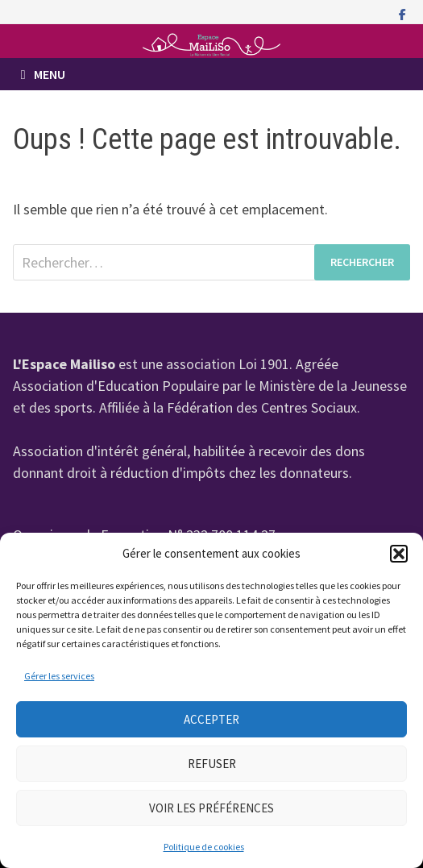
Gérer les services (59, 676)
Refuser (212, 764)
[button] (399, 554)
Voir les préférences (211, 808)
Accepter (211, 719)
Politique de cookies (204, 847)
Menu (43, 74)
